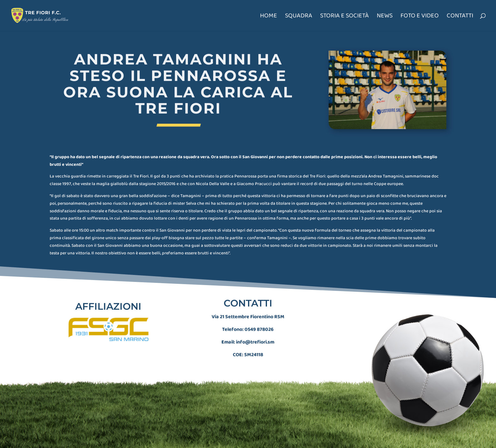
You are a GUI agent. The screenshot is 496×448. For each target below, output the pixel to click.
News (385, 17)
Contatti (460, 17)
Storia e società (344, 17)
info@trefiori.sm (255, 337)
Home (269, 17)
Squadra (299, 17)
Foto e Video (420, 17)
